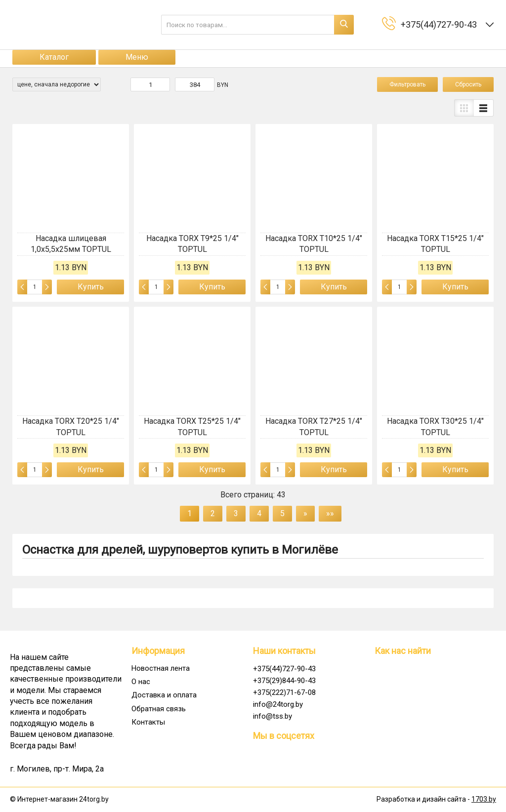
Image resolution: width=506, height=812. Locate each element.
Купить (91, 287)
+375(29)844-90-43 (284, 681)
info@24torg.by (278, 704)
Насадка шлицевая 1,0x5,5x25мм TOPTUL (71, 244)
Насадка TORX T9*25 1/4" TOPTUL (192, 244)
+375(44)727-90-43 (284, 669)
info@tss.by (273, 716)
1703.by (484, 799)
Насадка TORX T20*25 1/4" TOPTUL (71, 426)
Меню (137, 57)
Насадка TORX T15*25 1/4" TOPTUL (435, 244)
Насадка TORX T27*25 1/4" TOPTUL (314, 426)
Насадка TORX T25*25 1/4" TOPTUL (192, 426)
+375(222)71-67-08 (284, 692)
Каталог (54, 57)
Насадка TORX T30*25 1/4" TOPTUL (435, 426)
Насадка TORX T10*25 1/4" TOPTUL (314, 244)
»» (330, 513)
